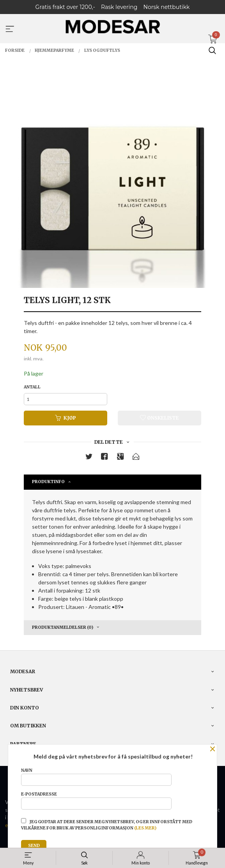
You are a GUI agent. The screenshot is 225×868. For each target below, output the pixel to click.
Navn (96, 777)
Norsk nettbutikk (167, 7)
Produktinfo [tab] (48, 482)
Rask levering (119, 7)
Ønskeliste (159, 418)
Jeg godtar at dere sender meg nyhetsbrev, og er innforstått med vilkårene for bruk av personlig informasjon (107, 824)
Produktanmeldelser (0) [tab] (63, 627)
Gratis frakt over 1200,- (65, 7)
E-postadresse (96, 801)
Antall (32, 387)
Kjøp (66, 418)
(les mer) (145, 828)
